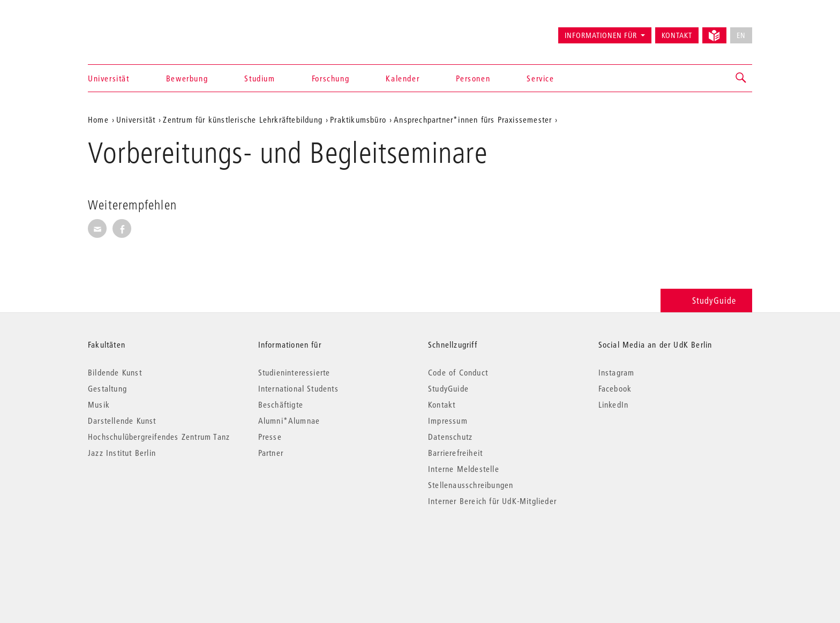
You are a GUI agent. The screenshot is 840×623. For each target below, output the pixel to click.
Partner (271, 453)
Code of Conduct (458, 372)
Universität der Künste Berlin (130, 31)
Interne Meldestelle (464, 469)
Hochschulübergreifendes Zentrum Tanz (159, 437)
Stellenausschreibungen (471, 485)
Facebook (615, 388)
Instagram (617, 372)
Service (540, 78)
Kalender (403, 78)
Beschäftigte (281, 404)
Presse (270, 437)
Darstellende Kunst (122, 421)
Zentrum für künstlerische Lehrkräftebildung (243, 119)
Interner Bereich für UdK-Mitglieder (492, 501)
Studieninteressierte (294, 372)
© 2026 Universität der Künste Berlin (144, 546)
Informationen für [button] (601, 35)
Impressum (448, 421)
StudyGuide (706, 300)
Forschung (331, 78)
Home (98, 119)
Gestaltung (107, 388)
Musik (99, 404)
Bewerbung (187, 78)
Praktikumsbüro (358, 119)
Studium (260, 78)
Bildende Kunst (115, 372)
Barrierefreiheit (455, 453)
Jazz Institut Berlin (122, 453)
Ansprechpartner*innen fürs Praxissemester (473, 119)
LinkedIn (614, 404)
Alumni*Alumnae (289, 421)
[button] (741, 78)
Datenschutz (450, 437)
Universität (109, 78)
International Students (298, 388)
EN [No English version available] (741, 35)
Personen (473, 78)
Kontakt (677, 35)
